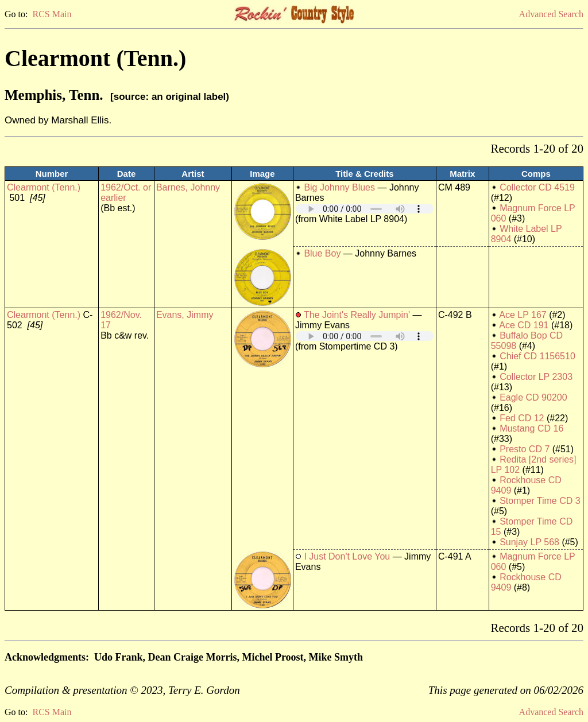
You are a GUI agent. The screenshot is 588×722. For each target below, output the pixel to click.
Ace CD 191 (524, 325)
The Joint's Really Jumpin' (357, 315)
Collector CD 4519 (537, 187)
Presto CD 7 (525, 449)
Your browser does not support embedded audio (365, 209)
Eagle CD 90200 (533, 397)
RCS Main (52, 14)
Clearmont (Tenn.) (44, 187)
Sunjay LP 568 (529, 542)
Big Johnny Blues (339, 187)
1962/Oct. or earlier (126, 193)
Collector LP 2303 (536, 377)
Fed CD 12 (522, 418)
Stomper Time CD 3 (540, 501)
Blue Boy (322, 253)
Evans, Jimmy (185, 315)
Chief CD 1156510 (537, 356)
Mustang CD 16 (531, 428)
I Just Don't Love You (347, 556)
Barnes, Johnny (188, 187)
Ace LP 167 (523, 315)
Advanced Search (551, 14)
